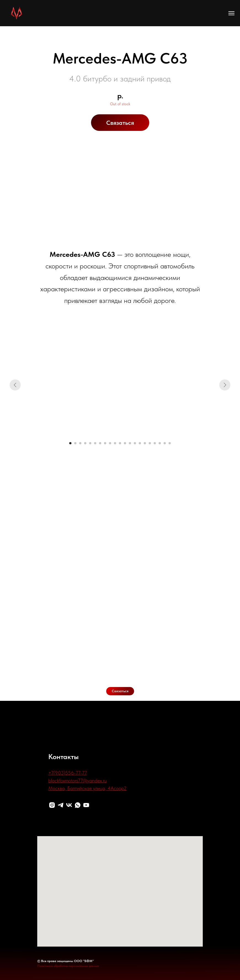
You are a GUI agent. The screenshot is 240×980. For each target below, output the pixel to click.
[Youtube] (86, 805)
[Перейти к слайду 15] (140, 443)
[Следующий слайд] (225, 385)
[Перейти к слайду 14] (135, 443)
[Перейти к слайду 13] (130, 443)
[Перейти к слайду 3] (80, 443)
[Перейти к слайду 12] (125, 443)
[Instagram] (52, 805)
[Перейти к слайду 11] (120, 443)
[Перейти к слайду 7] (100, 443)
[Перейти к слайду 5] (90, 443)
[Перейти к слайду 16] (145, 443)
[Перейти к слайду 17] (150, 443)
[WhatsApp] (78, 805)
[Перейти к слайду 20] (165, 443)
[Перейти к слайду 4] (85, 443)
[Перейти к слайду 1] (70, 443)
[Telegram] (61, 805)
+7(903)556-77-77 (68, 773)
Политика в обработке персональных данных (68, 966)
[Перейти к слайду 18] (155, 443)
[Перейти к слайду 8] (105, 443)
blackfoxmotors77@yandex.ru (78, 780)
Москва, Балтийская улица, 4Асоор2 (87, 788)
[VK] (69, 805)
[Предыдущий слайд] (15, 385)
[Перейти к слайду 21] (170, 443)
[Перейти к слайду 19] (160, 443)
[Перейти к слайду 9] (110, 443)
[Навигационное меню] (231, 13)
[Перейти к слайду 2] (75, 443)
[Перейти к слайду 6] (95, 443)
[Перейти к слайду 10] (115, 443)
